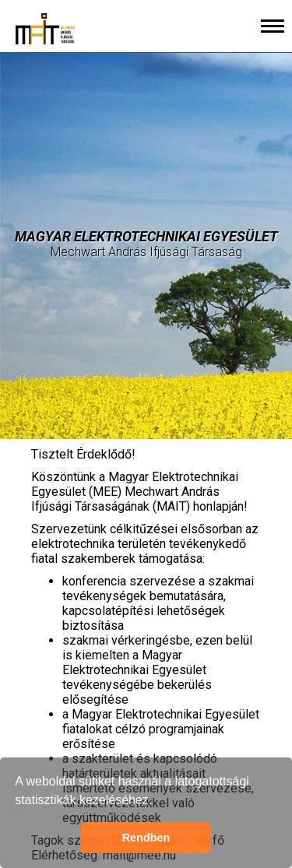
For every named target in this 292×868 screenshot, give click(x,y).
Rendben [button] (146, 838)
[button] (158, 802)
